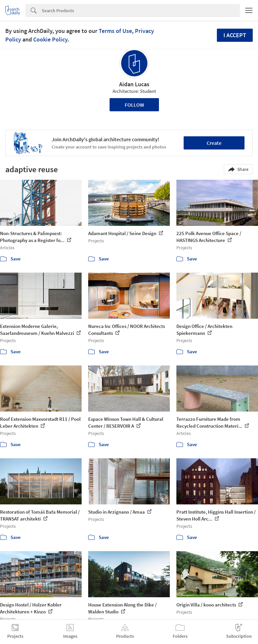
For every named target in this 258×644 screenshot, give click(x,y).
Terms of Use (115, 31)
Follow (134, 105)
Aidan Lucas (134, 84)
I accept (235, 35)
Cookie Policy (50, 39)
